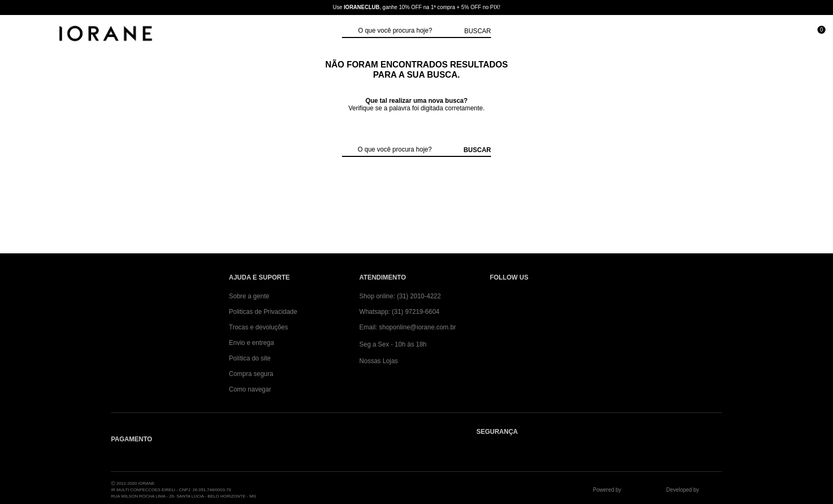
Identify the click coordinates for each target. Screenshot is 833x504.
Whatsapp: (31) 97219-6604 (399, 312)
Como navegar (250, 389)
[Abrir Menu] (19, 35)
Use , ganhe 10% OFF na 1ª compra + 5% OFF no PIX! (416, 7)
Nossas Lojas (378, 361)
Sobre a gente (249, 296)
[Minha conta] (768, 35)
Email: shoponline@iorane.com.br (407, 327)
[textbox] (408, 31)
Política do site (250, 358)
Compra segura (251, 374)
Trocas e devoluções (258, 327)
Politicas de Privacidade (263, 312)
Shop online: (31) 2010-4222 (400, 296)
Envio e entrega (251, 343)
